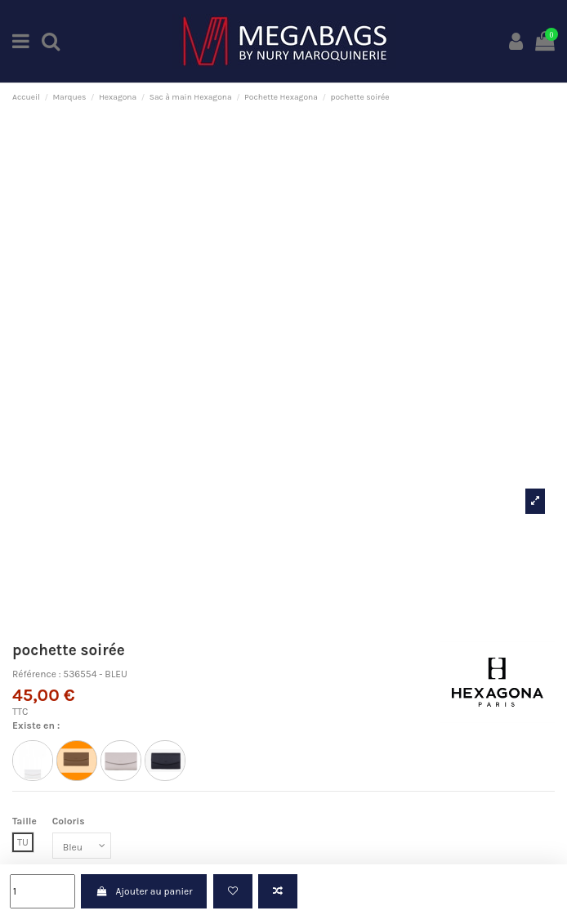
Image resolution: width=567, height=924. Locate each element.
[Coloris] (82, 846)
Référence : (37, 674)
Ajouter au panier (144, 891)
